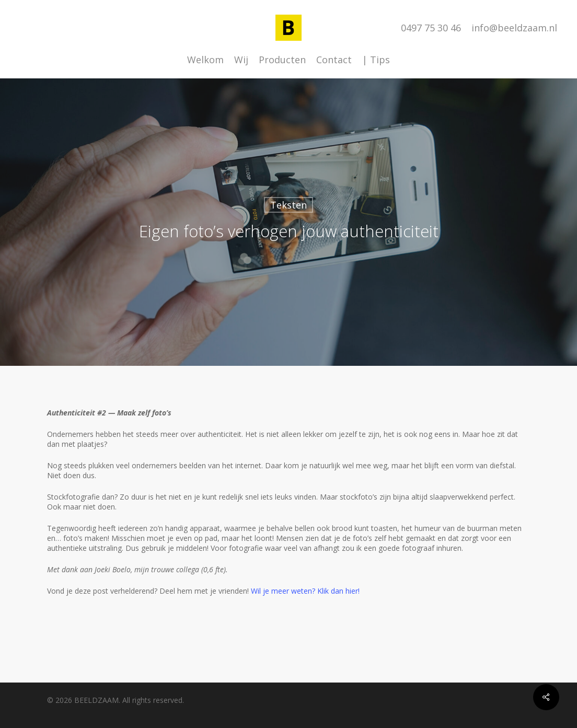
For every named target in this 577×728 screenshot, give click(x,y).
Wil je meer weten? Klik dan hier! (305, 591)
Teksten (288, 205)
